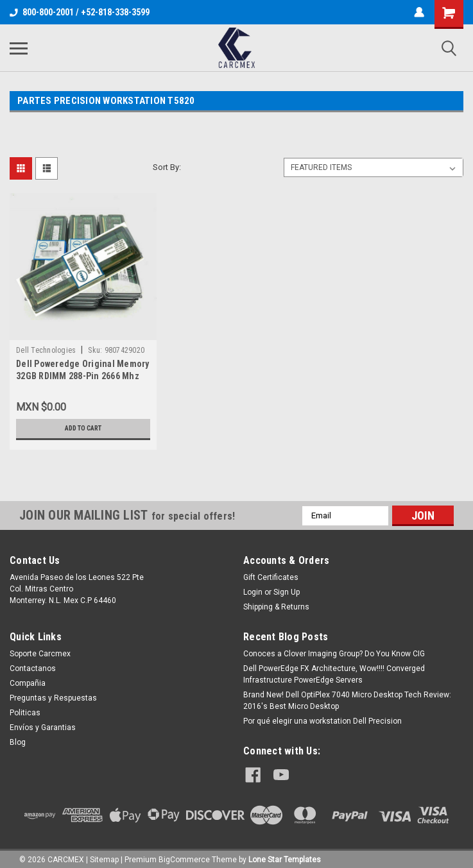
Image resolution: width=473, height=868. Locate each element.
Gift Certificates (271, 577)
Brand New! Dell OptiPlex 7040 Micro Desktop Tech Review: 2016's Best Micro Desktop (347, 701)
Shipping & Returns (276, 607)
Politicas (25, 713)
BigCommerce (184, 855)
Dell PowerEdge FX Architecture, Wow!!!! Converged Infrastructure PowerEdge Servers (334, 674)
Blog (18, 742)
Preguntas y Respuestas (53, 698)
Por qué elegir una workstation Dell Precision (322, 721)
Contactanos (33, 668)
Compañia (28, 683)
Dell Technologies (46, 350)
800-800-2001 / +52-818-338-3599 (80, 12)
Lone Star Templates (285, 855)
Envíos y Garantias (43, 728)
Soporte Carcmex (40, 654)
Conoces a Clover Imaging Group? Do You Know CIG (334, 654)
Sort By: (167, 167)
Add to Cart (83, 429)
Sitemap (104, 855)
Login (253, 592)
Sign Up (287, 592)
